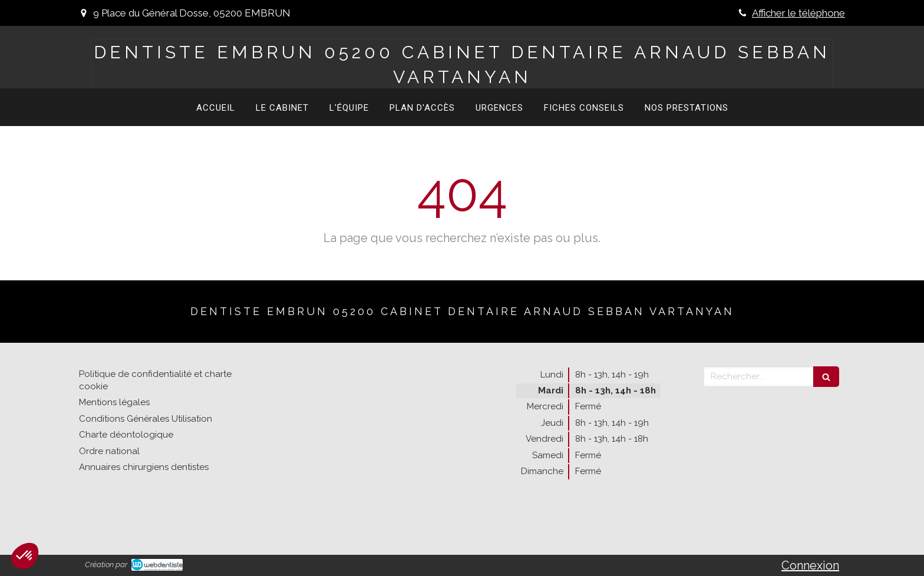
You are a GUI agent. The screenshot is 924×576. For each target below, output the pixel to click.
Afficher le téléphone (798, 13)
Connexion (810, 565)
